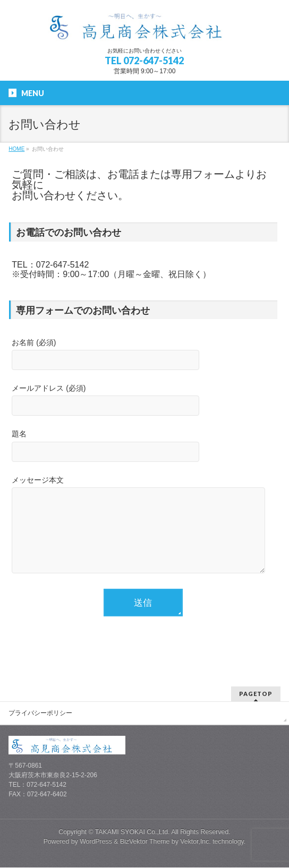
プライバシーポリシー (40, 714)
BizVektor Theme (145, 842)
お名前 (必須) (143, 355)
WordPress (96, 842)
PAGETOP (256, 694)
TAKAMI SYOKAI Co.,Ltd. (133, 832)
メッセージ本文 (143, 535)
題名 (143, 447)
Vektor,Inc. (195, 842)
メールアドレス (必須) (143, 401)
